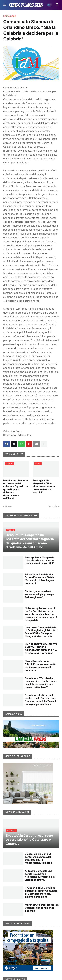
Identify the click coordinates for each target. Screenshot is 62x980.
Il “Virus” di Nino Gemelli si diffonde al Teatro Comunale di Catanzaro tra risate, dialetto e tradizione (41, 892)
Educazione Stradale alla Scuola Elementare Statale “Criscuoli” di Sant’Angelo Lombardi (40, 579)
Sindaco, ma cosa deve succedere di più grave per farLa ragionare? (40, 594)
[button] (5, 5)
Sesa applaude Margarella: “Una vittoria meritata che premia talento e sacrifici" (44, 486)
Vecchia (53, 506)
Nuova (9, 506)
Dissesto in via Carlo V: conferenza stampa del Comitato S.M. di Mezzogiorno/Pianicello (39, 858)
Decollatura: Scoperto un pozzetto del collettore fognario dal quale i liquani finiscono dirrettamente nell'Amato (16, 489)
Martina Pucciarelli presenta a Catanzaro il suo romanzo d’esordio (42, 908)
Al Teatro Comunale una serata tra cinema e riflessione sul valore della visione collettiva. (40, 875)
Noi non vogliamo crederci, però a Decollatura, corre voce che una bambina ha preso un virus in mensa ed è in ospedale (41, 614)
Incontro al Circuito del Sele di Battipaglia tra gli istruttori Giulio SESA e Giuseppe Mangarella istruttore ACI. (41, 632)
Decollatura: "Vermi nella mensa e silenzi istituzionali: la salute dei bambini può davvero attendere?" (41, 683)
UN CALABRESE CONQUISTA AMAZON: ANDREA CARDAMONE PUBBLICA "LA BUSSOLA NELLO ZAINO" (41, 649)
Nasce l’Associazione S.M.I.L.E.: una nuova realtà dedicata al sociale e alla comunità (40, 666)
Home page (10, 16)
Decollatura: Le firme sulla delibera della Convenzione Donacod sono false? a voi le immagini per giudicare (41, 700)
